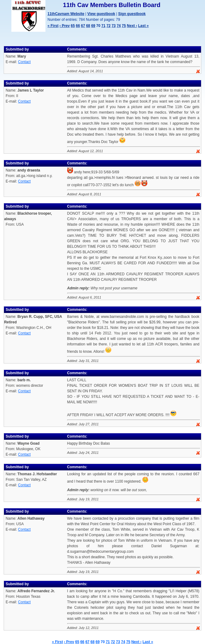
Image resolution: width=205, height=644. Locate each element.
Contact (24, 62)
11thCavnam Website (66, 14)
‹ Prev (65, 26)
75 (124, 26)
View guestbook (101, 14)
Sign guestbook (132, 14)
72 (108, 26)
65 (73, 26)
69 (93, 26)
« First (53, 26)
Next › (132, 26)
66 (78, 26)
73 (113, 26)
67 (83, 26)
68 (88, 26)
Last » (143, 26)
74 (119, 26)
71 (103, 26)
